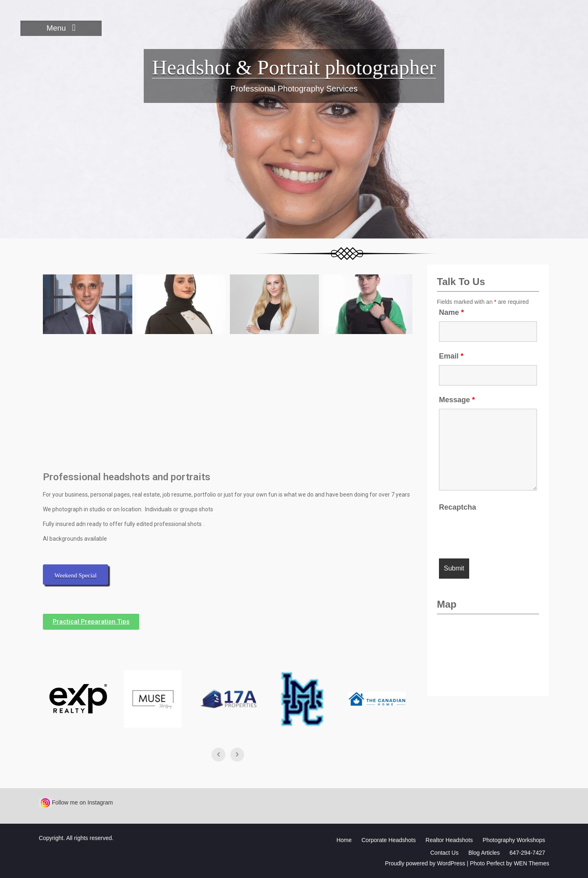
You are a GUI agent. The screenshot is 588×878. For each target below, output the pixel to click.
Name (451, 312)
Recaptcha (458, 507)
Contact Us (444, 853)
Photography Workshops (514, 840)
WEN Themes (531, 863)
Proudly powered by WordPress (425, 863)
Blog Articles (484, 853)
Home (344, 840)
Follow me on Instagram (76, 802)
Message (457, 400)
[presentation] (501, 532)
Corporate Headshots (389, 840)
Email (451, 356)
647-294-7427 (527, 853)
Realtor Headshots (449, 840)
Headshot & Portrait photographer (294, 67)
